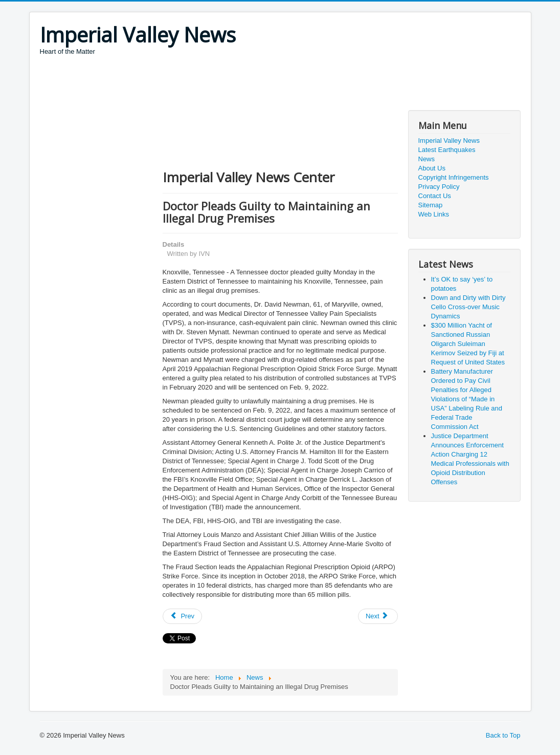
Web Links (434, 214)
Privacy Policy (439, 187)
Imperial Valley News (449, 141)
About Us (432, 168)
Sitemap (431, 205)
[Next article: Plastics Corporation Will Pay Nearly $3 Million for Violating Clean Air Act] (378, 616)
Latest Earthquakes (447, 150)
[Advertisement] (226, 84)
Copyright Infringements (454, 177)
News (427, 159)
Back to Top (503, 735)
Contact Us (435, 196)
